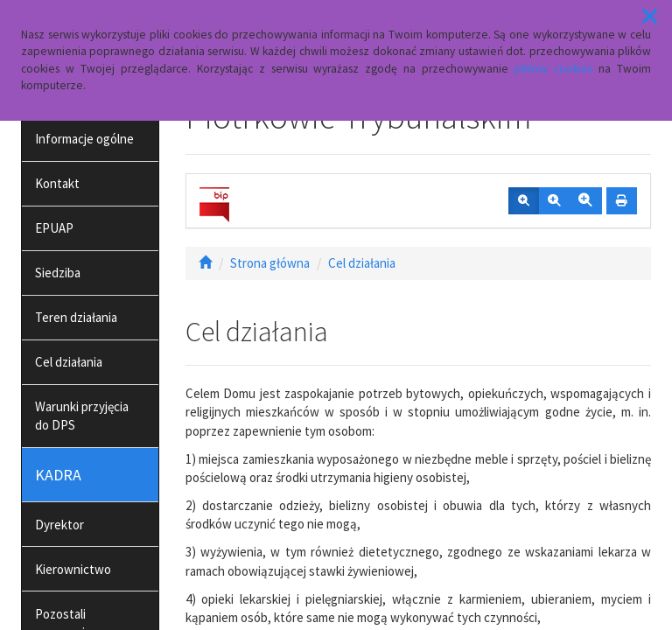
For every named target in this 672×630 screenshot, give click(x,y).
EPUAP (54, 228)
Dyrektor (59, 525)
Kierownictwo (73, 569)
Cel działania (69, 362)
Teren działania (76, 317)
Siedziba (58, 273)
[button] (650, 17)
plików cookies (553, 69)
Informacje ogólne (84, 139)
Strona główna (270, 263)
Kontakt (57, 183)
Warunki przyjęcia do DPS (82, 416)
